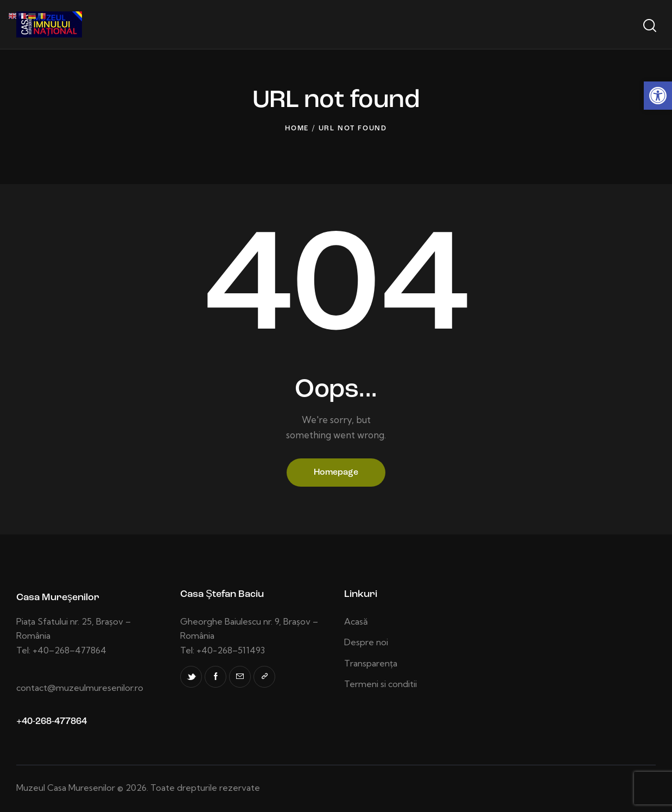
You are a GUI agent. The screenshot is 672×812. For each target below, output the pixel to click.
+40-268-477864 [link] (52, 722)
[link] (658, 96)
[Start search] (649, 26)
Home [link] (297, 128)
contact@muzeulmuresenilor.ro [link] (80, 688)
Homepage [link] (336, 473)
